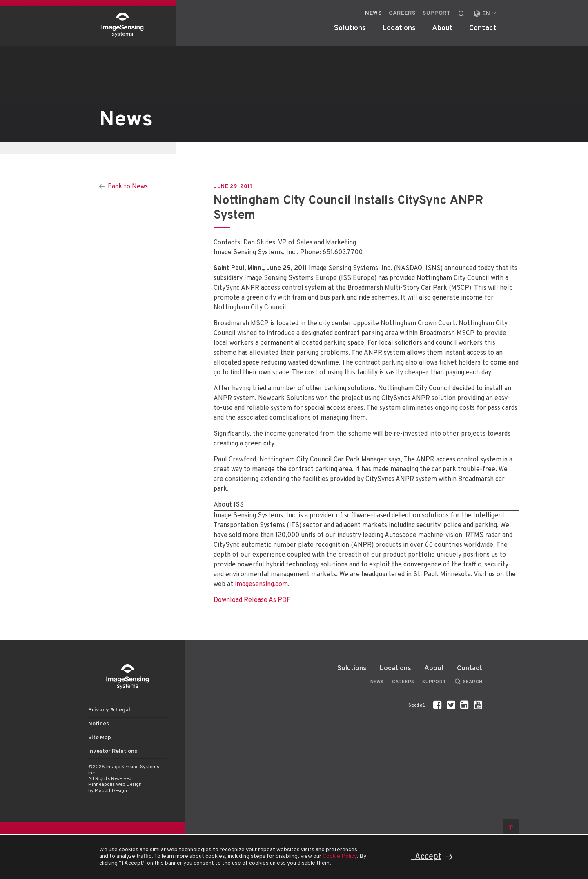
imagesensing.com (261, 584)
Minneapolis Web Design (115, 785)
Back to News (128, 187)
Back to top (511, 827)
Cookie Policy (340, 856)
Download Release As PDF (252, 600)
